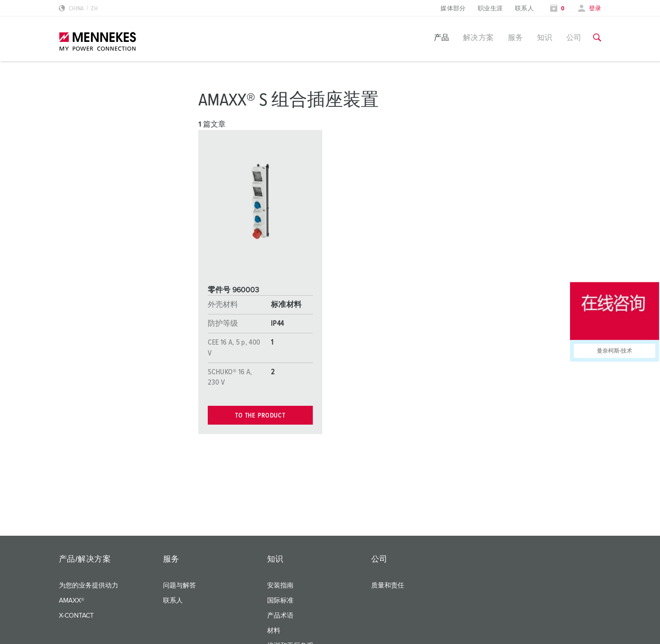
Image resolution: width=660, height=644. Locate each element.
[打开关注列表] (557, 9)
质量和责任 (388, 586)
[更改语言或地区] (78, 9)
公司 (574, 38)
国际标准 (280, 601)
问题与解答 (179, 586)
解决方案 (479, 38)
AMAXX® (72, 601)
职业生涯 (490, 9)
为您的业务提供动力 (89, 586)
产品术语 (280, 616)
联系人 (524, 9)
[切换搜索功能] (597, 38)
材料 (274, 631)
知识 (545, 38)
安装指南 (280, 586)
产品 (442, 38)
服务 (516, 38)
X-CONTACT (76, 616)
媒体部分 (453, 9)
